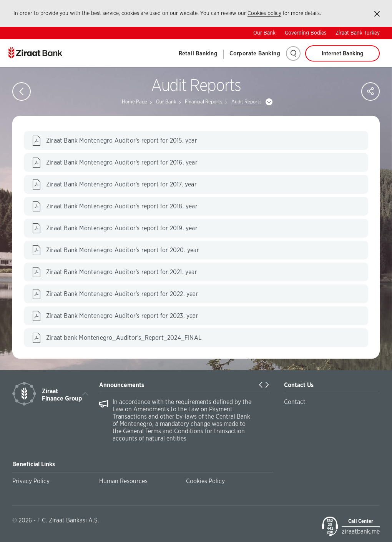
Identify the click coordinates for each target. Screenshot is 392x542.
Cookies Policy (205, 481)
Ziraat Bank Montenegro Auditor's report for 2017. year (121, 185)
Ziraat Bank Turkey (358, 33)
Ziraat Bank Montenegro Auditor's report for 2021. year (122, 272)
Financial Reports (204, 102)
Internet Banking (343, 54)
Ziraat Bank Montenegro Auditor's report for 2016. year (122, 163)
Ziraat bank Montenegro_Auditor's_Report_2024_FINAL (124, 338)
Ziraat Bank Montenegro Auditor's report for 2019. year (122, 228)
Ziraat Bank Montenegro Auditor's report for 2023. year (122, 316)
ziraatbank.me (361, 532)
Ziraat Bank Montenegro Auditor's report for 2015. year (122, 141)
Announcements (122, 385)
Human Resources (123, 481)
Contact (295, 402)
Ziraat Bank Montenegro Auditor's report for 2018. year (122, 206)
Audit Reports (247, 102)
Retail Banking (198, 54)
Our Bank (264, 33)
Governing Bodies (306, 33)
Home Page (135, 102)
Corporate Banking (255, 54)
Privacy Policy (31, 481)
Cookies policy (264, 13)
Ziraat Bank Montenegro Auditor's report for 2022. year (122, 294)
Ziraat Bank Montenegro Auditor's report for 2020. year (123, 250)
